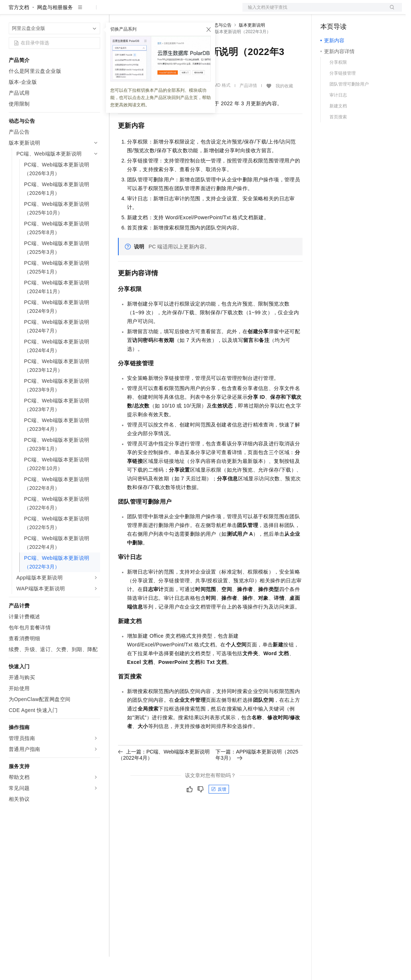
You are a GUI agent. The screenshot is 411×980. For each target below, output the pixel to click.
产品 (95, 12)
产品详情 (248, 109)
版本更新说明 (252, 48)
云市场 (177, 12)
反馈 (219, 812)
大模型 (75, 12)
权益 (140, 12)
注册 (363, 12)
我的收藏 (284, 109)
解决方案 (117, 12)
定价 (157, 12)
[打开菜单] (12, 12)
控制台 (346, 12)
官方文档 (19, 31)
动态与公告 (221, 48)
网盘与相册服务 (55, 31)
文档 (313, 12)
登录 (390, 12)
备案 (328, 12)
